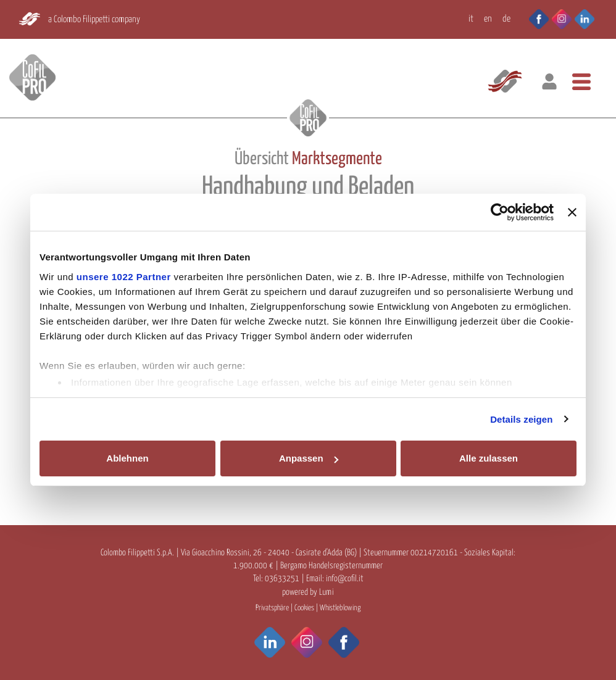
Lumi (327, 592)
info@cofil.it (345, 579)
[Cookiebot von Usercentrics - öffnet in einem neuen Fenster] (500, 212)
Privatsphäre (272, 608)
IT (471, 19)
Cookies (304, 608)
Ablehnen (127, 458)
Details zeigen (521, 419)
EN (488, 19)
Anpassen (309, 458)
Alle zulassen (489, 458)
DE (506, 19)
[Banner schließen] (572, 212)
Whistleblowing (340, 608)
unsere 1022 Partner (124, 277)
